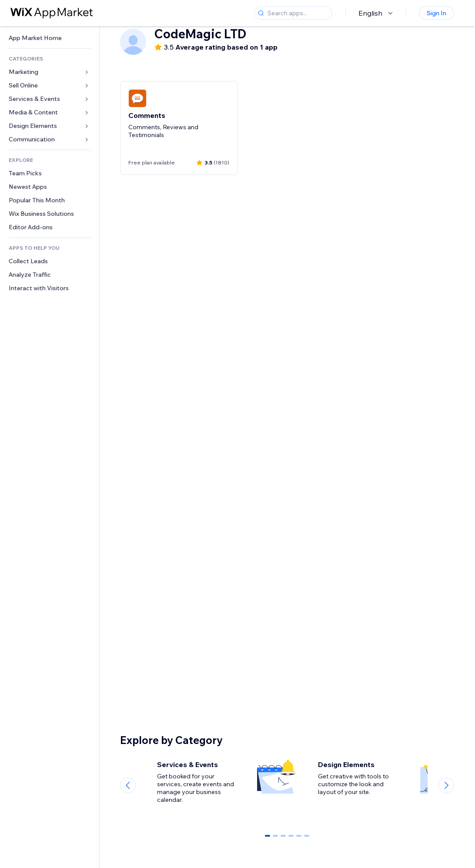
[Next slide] (446, 785)
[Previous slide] (128, 785)
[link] (50, 38)
